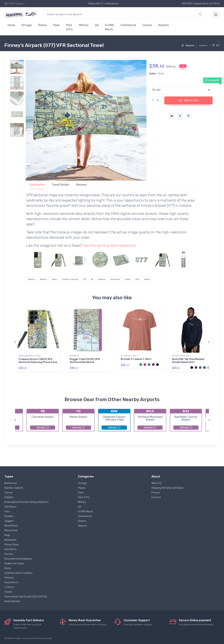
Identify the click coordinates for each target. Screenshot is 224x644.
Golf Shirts (10, 507)
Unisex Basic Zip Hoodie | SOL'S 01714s (26, 597)
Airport (31, 279)
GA (97, 25)
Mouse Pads (11, 530)
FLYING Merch (110, 27)
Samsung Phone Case (29, 356)
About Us (157, 483)
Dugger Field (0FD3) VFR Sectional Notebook (85, 361)
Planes (42, 25)
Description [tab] (37, 185)
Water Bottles (12, 601)
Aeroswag (46, 638)
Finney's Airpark (70, 279)
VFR (137, 279)
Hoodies (9, 516)
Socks (8, 568)
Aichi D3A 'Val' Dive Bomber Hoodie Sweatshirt (188, 361)
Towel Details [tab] (60, 185)
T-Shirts (9, 587)
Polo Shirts (10, 549)
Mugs (7, 535)
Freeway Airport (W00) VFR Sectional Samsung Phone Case (38, 361)
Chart (54, 279)
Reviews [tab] (82, 185)
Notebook (74, 356)
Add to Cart (188, 100)
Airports (163, 25)
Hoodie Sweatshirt (181, 356)
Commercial (128, 25)
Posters (9, 554)
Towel (127, 279)
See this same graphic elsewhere (109, 245)
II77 (216, 45)
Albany (43, 279)
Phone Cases (12, 545)
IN (92, 279)
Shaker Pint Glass (14, 564)
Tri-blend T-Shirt (129, 356)
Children (9, 497)
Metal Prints (11, 526)
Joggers (9, 521)
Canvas (9, 493)
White (147, 279)
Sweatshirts (11, 582)
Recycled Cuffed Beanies (18, 559)
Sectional (115, 279)
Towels (8, 592)
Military (84, 25)
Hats (7, 512)
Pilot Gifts (69, 27)
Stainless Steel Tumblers (18, 573)
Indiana (102, 279)
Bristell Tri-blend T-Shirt (136, 359)
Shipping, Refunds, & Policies (167, 488)
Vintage (27, 25)
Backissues (11, 483)
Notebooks (10, 540)
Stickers (9, 578)
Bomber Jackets (14, 488)
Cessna (147, 25)
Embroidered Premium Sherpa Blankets (27, 502)
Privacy (156, 493)
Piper (56, 25)
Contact (156, 497)
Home (11, 25)
